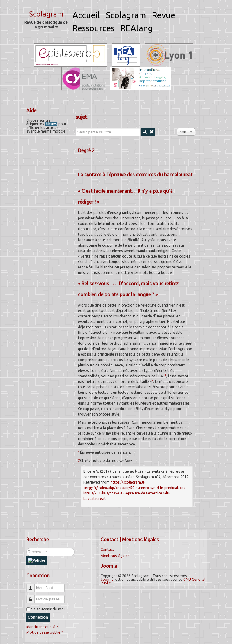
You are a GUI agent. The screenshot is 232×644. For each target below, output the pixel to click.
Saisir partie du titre (76, 128)
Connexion (38, 617)
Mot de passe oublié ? (45, 632)
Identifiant (33, 585)
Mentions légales (115, 556)
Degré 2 (86, 150)
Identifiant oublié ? (42, 627)
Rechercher (26, 548)
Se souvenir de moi (48, 609)
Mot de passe (33, 597)
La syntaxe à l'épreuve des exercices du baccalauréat (135, 175)
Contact (107, 549)
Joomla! (108, 579)
